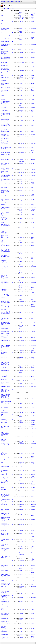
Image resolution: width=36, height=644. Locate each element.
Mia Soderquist (22, 133)
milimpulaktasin (4, 559)
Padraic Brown (33, 33)
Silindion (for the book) (5, 382)
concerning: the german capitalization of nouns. (5, 130)
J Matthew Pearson (21, 91)
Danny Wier (33, 17)
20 (13, 168)
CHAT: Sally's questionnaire (3, 627)
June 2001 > (9, 9)
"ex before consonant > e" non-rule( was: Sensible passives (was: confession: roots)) (5, 450)
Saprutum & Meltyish (5, 51)
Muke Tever (21, 53)
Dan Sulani (21, 47)
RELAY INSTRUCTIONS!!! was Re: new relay (5, 54)
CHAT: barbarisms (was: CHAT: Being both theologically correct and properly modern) (5, 374)
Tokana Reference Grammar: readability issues (6, 258)
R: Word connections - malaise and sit (5, 219)
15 (13, 200)
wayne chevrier (33, 56)
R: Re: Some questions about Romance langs (5, 262)
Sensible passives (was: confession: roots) (5, 29)
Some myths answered (5, 585)
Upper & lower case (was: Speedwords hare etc (5, 45)
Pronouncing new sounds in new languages (6, 596)
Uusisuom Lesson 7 (4, 570)
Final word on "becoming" (5, 386)
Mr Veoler (21, 14)
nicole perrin (33, 15)
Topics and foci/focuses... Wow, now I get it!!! (5, 515)
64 (13, 419)
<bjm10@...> (33, 43)
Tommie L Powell (22, 487)
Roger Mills (33, 311)
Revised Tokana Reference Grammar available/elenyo (5, 302)
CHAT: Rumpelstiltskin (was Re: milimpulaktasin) (5, 564)
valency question (4, 381)
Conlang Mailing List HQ (16, 2)
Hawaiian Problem (4, 489)
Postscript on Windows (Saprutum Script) (5, 554)
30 (13, 28)
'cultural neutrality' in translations (4, 641)
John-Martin (33, 39)
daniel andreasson (32, 23)
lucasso (32, 383)
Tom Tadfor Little (22, 349)
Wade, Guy (21, 83)
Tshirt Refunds (3, 368)
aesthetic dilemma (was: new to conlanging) (5, 200)
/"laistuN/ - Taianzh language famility (4, 281)
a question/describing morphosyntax (4, 144)
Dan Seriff (21, 44)
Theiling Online (4, 2)
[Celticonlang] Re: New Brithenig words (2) (5, 278)
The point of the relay (5, 104)
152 (13, 67)
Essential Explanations (5, 371)
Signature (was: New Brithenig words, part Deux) (6, 135)
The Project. (3, 205)
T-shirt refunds (3, 234)
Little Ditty (3, 109)
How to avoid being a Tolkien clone (4, 196)
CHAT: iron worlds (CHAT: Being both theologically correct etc (6, 343)
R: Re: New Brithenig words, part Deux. (5, 94)
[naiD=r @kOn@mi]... (5, 473)
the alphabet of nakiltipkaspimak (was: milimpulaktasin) (5, 537)
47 (13, 270)
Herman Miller (22, 228)
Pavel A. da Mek (33, 51)
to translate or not (4, 580)
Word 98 (2, 264)
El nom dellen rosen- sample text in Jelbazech (5, 69)
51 (13, 33)
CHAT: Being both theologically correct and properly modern (5, 390)
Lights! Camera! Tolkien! (5, 87)
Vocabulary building (4, 618)
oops (2, 17)
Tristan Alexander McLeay (32, 265)
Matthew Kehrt (22, 517)
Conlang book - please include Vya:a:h (5, 326)
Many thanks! (3, 630)
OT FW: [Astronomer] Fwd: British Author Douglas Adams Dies (6, 430)
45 (13, 56)
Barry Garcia (21, 163)
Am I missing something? (5, 340)
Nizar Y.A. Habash (21, 223)
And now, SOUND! (4, 43)
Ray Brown (21, 20)
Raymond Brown (33, 28)
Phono (2, 76)
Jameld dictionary (4, 178)
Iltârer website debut (4, 351)
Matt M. (32, 71)
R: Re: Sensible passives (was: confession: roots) (5, 437)
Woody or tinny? (4, 270)
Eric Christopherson (21, 200)
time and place (3, 217)
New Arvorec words (4, 31)
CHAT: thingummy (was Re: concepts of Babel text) (5, 529)
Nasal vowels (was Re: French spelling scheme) (5, 484)
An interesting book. (4, 634)
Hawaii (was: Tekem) (5, 357)
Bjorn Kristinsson (32, 256)
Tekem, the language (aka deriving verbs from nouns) (5, 313)
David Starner (21, 306)
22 (13, 41)
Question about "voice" (5, 421)
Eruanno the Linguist (21, 100)
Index (13, 9)
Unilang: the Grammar (5, 636)
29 (13, 123)
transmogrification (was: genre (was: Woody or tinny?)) (5, 268)
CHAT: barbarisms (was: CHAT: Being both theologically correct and (5, 360)
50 (13, 91)
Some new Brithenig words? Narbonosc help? (5, 124)
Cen (2, 194)
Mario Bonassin (22, 198)
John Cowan (21, 64)
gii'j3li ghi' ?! (3, 96)
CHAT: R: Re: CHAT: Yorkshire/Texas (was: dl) (5, 583)
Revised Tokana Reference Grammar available (5, 300)
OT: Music (3, 19)
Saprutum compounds (5, 532)
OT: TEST (3, 12)
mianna (20, 621)
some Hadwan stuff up (5, 189)
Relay (2, 16)
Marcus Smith (21, 528)
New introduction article (5, 461)
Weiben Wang (21, 159)
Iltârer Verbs (3, 349)
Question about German (5, 332)
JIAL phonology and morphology (4, 545)
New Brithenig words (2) (5, 245)
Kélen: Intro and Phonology (6, 152)
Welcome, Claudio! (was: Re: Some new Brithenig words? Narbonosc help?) (5, 250)
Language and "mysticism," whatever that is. (6, 518)
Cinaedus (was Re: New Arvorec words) (5, 164)
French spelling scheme (5, 466)
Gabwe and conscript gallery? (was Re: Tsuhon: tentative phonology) (5, 492)
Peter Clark (32, 19)
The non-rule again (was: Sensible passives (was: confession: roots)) (5, 417)
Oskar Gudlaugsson (33, 290)
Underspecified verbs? (5, 328)
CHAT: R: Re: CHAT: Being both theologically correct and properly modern (5, 434)
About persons (3, 260)
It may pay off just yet (5, 629)
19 (13, 53)
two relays (3, 74)
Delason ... (3, 223)
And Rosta (21, 28)
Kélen (2, 82)
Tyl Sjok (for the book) (5, 170)
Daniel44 (32, 179)
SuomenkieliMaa (33, 326)
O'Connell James (22, 143)
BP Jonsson (21, 56)
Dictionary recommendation (4, 232)
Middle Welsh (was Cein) (5, 35)
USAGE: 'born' (3, 419)
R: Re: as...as (3, 388)
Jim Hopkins (33, 82)
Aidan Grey (33, 75)
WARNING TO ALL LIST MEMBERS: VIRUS (5, 102)
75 (13, 31)
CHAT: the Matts (4, 505)
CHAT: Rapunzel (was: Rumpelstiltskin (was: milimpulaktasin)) (5, 589)
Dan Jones (32, 31)
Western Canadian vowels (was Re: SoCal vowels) (5, 424)
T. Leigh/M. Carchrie (32, 626)
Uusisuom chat (3, 531)
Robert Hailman (22, 113)
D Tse (32, 171)
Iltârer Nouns (3, 547)
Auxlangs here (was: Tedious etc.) (4, 497)
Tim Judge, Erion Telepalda (33, 14)
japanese (2, 23)
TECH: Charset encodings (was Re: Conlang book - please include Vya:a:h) (5, 307)
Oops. (2, 462)
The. (2, 272)
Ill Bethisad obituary (4, 378)
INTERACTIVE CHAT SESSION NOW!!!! (5, 534)
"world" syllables (4, 422)
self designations (4, 274)
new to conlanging (4, 221)
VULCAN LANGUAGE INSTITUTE (5, 213)
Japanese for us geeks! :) (5, 456)
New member (3, 56)
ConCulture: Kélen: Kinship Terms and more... (6, 148)
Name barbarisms (4, 338)
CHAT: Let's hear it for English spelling (5, 162)
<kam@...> (32, 35)
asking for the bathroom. (5, 133)
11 (13, 140)
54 (13, 466)
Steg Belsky (21, 87)
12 (13, 23)
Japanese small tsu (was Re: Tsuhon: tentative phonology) (6, 550)
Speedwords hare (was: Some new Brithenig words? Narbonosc (6, 141)
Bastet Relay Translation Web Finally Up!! (5, 91)
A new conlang (3, 22)
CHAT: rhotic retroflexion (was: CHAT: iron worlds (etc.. (5, 346)
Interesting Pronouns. (5, 459)
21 (13, 312)
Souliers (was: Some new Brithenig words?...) (5, 176)
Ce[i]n (2, 49)
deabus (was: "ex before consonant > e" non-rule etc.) (5, 445)
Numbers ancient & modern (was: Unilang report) (6, 166)
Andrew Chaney (22, 43)
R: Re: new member (4, 137)
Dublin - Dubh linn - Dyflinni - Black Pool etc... (5, 256)
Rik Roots (21, 67)
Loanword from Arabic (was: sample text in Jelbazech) (5, 157)
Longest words (3, 503)
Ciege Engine (33, 633)
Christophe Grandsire (21, 35)
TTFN (2, 20)
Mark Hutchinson (22, 572)
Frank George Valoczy (21, 210)
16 (13, 379)
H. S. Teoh (21, 74)
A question (3, 61)
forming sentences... (4, 633)
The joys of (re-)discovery (5, 333)
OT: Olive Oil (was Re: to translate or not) (5, 557)
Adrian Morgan (22, 244)
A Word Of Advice (4, 376)
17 (13, 22)
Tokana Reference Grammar (4, 276)
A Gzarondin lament (4, 294)
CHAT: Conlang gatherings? (4, 440)
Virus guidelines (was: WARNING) (5, 106)
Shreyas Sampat (33, 67)
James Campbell (22, 178)
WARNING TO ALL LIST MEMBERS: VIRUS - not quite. (5, 114)
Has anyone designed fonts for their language (5, 39)
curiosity (2, 512)
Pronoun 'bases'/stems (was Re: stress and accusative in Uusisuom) (5, 507)
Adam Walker (21, 206)
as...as (2, 414)
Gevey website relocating (5, 184)
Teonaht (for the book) (5, 174)
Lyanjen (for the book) (5, 404)
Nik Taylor (32, 12)
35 (13, 166)
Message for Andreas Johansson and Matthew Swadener (5, 191)
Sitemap (9, 2)
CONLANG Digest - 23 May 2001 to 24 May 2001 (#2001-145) (5, 225)
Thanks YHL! (3, 586)
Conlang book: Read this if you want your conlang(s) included (5, 323)
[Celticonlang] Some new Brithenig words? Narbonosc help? (5, 26)
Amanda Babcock (32, 313)
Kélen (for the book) (4, 182)
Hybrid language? (4, 188)
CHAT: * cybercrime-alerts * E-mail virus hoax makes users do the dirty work (5, 59)
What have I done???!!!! (5, 168)
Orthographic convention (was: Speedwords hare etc (5, 186)
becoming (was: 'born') (5, 458)
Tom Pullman (33, 47)
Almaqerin (3, 297)
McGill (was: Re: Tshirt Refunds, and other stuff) (5, 238)
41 (13, 353)
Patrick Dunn (33, 61)
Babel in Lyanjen (4, 632)
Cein (2, 37)
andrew (20, 25)
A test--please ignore (4, 110)
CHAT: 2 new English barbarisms (5, 408)
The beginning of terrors (5, 513)
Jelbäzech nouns (4, 369)
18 (13, 14)
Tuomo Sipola (33, 260)
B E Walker (32, 355)
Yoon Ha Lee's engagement (6, 330)
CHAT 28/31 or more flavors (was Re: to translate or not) (6, 575)
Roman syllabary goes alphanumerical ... (5, 292)
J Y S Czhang (21, 23)
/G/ (1, 620)
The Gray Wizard (22, 138)
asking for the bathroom (5, 41)
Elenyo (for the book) (5, 173)
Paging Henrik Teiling (5, 79)
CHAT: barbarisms (4, 339)
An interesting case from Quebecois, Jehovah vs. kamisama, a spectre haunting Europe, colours (5, 603)
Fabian (20, 231)
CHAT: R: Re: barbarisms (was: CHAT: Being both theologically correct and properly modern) (5, 396)
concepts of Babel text (5, 502)
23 (13, 459)
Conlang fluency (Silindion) (4, 469)
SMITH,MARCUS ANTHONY (22, 581)
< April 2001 (3, 9)
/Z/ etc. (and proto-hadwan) (6, 296)
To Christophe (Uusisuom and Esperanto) (5, 592)
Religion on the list (4, 62)
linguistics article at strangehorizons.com (4, 478)
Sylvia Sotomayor (22, 80)
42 (13, 539)
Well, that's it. (3, 244)
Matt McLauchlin (22, 71)
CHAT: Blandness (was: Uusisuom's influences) (5, 614)
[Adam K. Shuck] (32, 139)
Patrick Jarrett (33, 57)
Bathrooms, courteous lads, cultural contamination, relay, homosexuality (5, 72)
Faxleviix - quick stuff (5, 552)
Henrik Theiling (22, 17)
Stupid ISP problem (4, 171)
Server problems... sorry (5, 132)
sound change (3, 442)
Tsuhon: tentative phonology (4, 578)
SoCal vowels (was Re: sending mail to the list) (5, 569)
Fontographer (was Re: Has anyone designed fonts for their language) (6, 127)
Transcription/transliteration (6, 385)
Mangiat (21, 93)
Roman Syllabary (4, 309)
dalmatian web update (5, 413)
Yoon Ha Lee (21, 478)
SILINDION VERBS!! (5, 65)
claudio (20, 61)
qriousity (2, 488)
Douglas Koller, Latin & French (22, 41)
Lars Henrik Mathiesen (21, 58)
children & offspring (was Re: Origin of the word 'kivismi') (5, 607)
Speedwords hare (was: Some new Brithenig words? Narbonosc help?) (6, 229)
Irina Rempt (21, 77)
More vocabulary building (5, 311)
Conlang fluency (4, 379)
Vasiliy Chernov (22, 476)
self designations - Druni (5, 321)
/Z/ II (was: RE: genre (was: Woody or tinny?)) (6, 287)
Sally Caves (33, 41)
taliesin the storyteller (21, 16)
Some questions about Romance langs (5, 290)
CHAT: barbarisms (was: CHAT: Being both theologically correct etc (5, 363)
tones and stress (4, 476)
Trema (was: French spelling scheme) (4, 542)
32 (13, 474)
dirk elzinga (33, 20)
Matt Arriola (21, 19)
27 (13, 568)
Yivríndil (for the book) (5, 366)
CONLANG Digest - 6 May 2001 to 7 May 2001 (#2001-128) (6, 481)
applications (3, 198)
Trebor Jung (21, 22)
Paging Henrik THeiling (5, 77)
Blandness (3, 610)
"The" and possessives (5, 160)
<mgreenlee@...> (33, 322)
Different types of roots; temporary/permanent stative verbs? (6, 526)
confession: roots (4, 474)
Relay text (3, 86)
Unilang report (3, 304)
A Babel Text (3, 486)
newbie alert (3, 243)
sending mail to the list (5, 598)
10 (13, 76)
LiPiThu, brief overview (5, 112)
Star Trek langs (3, 206)
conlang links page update (5, 154)
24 (13, 338)
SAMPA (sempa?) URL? (5, 447)
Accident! (3, 594)
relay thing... (3, 99)
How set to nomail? (4, 89)
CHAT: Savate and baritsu (5, 285)
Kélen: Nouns (3, 80)
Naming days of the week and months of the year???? (5, 600)
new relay (3, 67)
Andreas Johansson (21, 180)
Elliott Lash (33, 64)
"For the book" (3, 146)
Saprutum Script (4, 393)
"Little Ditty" (3, 64)
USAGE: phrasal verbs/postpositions (4, 523)
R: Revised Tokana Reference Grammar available (4, 316)
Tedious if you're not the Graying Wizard (5, 520)
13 (13, 299)
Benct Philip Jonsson (21, 12)
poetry (2, 384)
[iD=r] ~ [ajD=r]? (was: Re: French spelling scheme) (6, 495)
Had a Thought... (4, 108)
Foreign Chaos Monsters (5, 119)
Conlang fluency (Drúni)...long (4, 454)
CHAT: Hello (3, 14)
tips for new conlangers (5, 138)
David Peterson (22, 107)
